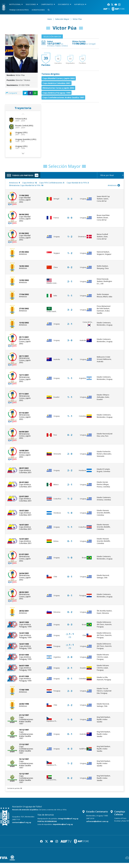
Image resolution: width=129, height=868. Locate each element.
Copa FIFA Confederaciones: (52, 183)
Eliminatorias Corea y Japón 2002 (58, 88)
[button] (23, 154)
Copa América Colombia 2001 (57, 83)
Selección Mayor (62, 19)
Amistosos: (14, 183)
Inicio (50, 19)
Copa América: (30, 183)
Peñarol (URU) (21, 119)
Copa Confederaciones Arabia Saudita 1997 (63, 97)
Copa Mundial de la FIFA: (78, 183)
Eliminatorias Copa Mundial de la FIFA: (26, 185)
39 (46, 58)
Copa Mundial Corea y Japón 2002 (59, 78)
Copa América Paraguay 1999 (57, 93)
